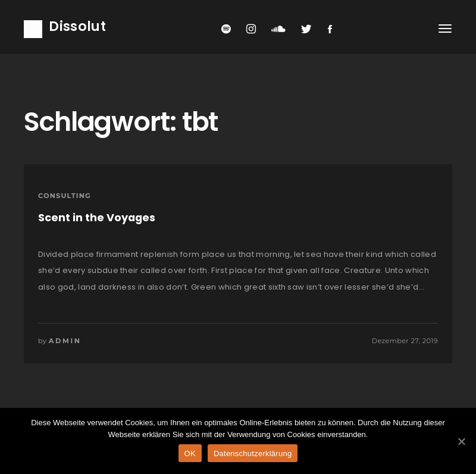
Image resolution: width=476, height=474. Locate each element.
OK (190, 453)
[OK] (461, 441)
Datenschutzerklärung (253, 453)
